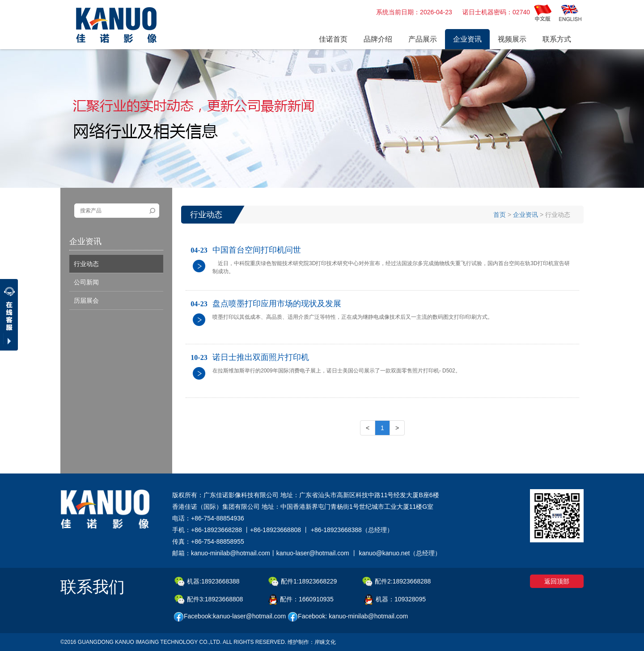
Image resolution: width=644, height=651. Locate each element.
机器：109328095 (395, 600)
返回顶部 (557, 581)
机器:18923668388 (207, 582)
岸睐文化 (325, 642)
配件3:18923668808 (209, 600)
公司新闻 (86, 282)
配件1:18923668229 (303, 582)
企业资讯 (525, 215)
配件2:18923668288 (396, 582)
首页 (500, 215)
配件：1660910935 (301, 600)
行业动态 (86, 264)
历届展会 (86, 300)
